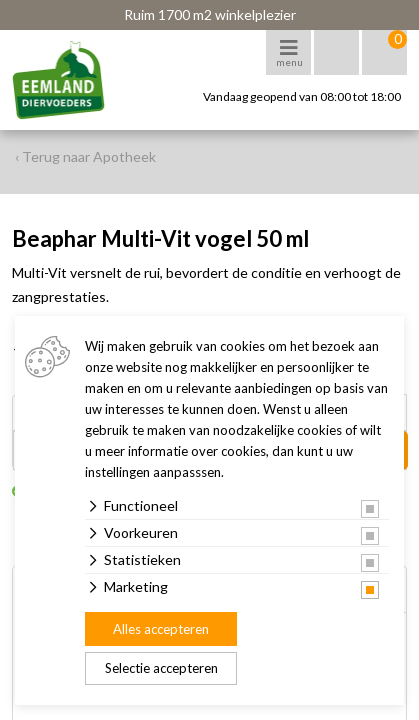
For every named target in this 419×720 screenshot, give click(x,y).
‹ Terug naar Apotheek (85, 156)
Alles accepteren (161, 629)
